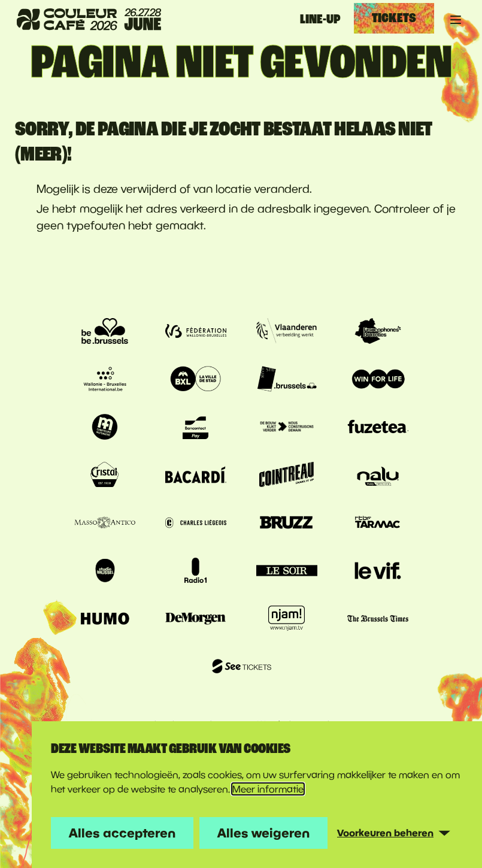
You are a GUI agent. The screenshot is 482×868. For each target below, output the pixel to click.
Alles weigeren (263, 833)
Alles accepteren (122, 833)
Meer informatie (268, 789)
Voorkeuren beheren (385, 833)
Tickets (394, 18)
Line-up (320, 19)
